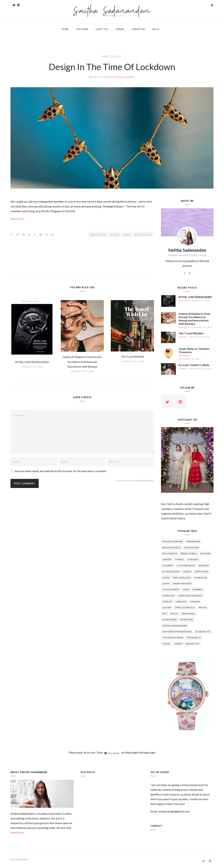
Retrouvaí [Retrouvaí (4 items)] (187, 620)
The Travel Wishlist (191, 333)
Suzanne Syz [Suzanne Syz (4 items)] (203, 632)
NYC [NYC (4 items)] (165, 614)
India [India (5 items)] (186, 589)
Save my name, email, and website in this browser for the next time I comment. (61, 471)
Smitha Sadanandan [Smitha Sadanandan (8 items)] (175, 626)
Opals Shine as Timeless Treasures (194, 350)
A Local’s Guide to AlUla (194, 365)
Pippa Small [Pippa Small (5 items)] (189, 614)
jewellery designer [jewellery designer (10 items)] (190, 596)
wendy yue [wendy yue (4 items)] (193, 644)
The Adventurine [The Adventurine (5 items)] (173, 638)
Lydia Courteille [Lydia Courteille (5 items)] (185, 607)
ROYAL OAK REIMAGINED (195, 297)
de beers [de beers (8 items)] (204, 566)
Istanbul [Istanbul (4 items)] (198, 589)
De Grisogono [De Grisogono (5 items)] (171, 571)
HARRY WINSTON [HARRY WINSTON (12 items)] (182, 584)
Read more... (18, 219)
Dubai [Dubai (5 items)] (166, 578)
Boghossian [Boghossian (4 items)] (192, 548)
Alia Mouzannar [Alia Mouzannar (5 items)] (173, 541)
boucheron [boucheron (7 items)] (170, 553)
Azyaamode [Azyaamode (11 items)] (193, 541)
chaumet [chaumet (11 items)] (193, 559)
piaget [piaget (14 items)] (174, 614)
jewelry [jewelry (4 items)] (167, 602)
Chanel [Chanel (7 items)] (180, 559)
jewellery (130, 77)
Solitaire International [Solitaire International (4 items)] (177, 632)
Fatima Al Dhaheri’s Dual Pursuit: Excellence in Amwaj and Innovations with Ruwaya (194, 319)
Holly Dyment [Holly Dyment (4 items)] (171, 589)
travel (183, 337)
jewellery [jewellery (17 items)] (169, 596)
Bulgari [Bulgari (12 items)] (205, 553)
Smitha (106, 77)
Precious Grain (143, 235)
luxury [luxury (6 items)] (167, 607)
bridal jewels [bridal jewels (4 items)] (189, 553)
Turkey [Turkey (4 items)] (178, 644)
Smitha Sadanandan (112, 11)
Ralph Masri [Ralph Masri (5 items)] (170, 620)
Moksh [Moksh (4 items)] (203, 607)
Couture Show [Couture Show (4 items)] (186, 566)
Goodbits (23, 860)
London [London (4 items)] (195, 602)
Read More (17, 832)
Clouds (114, 235)
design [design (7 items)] (187, 571)
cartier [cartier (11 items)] (167, 559)
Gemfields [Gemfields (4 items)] (201, 578)
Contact (156, 826)
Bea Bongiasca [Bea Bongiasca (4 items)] (172, 548)
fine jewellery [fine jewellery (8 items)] (182, 578)
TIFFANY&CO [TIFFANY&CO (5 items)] (194, 638)
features (118, 77)
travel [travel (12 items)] (167, 644)
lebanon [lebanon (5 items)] (181, 602)
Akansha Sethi (98, 235)
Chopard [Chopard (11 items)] (168, 566)
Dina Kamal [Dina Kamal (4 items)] (202, 571)
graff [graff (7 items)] (166, 584)
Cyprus (127, 235)
